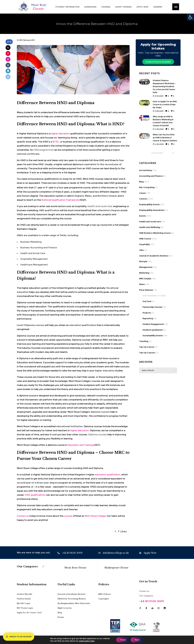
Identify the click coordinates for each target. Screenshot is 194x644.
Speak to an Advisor (19, 637)
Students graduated (152, 330)
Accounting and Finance (151, 176)
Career (143, 193)
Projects (147, 313)
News (142, 284)
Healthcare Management (34, 265)
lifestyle (143, 261)
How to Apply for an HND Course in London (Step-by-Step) (165, 104)
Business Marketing (31, 242)
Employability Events (149, 204)
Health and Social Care (33, 253)
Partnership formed (152, 307)
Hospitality (144, 244)
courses (68, 516)
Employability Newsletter (152, 210)
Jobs (141, 250)
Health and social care (150, 222)
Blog (141, 182)
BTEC (56, 142)
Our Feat (147, 301)
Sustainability (152, 296)
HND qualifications (35, 495)
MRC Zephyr (145, 279)
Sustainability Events (153, 336)
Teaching (144, 341)
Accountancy (146, 170)
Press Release (146, 290)
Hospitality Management (34, 259)
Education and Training (80, 445)
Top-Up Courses (147, 353)
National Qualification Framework (60, 200)
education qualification (108, 475)
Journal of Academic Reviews (154, 256)
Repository (148, 318)
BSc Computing (147, 187)
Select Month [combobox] (148, 370)
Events (143, 216)
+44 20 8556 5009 (151, 601)
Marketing (144, 273)
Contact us (23, 516)
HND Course (145, 239)
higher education (60, 134)
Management (146, 267)
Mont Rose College (95, 516)
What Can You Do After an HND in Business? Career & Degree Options (165, 138)
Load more (163, 153)
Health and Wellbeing (150, 227)
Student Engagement (153, 324)
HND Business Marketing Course (155, 233)
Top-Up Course (147, 347)
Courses (143, 199)
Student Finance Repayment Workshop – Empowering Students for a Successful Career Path (164, 86)
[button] (190, 17)
